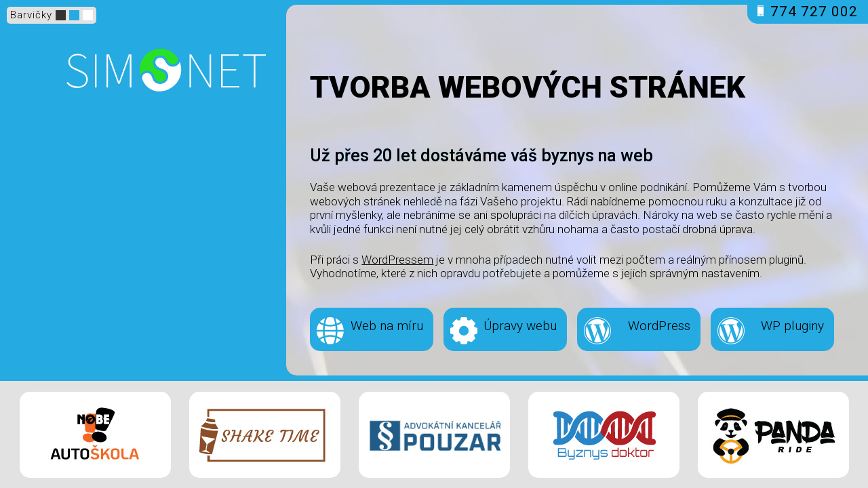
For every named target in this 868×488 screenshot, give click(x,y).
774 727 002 (808, 12)
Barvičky (31, 15)
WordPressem (397, 260)
